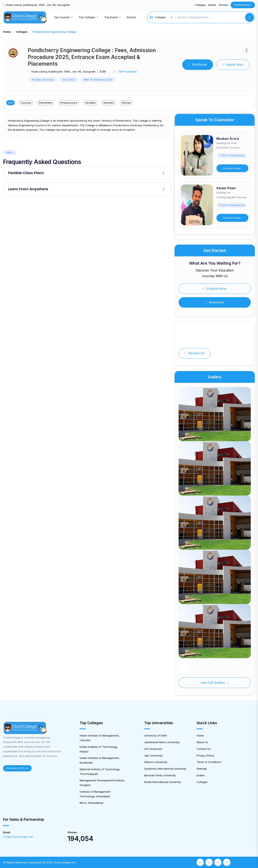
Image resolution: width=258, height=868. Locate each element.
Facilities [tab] (90, 103)
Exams (212, 5)
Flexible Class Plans (26, 173)
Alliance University (156, 762)
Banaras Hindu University (160, 775)
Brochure (198, 65)
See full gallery (215, 683)
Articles (223, 5)
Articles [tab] (126, 103)
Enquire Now (214, 289)
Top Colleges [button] (87, 17)
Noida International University (163, 782)
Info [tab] (10, 103)
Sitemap (202, 769)
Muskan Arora (228, 139)
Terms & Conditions (209, 762)
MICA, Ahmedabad (91, 803)
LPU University (153, 749)
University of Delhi (156, 735)
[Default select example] (164, 17)
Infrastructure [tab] (69, 103)
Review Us (195, 353)
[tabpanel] (87, 127)
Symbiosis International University (165, 769)
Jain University (153, 755)
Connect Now (233, 168)
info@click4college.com (18, 837)
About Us (202, 742)
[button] (183, 662)
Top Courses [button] (62, 17)
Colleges (200, 5)
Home (7, 32)
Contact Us (204, 749)
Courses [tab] (26, 103)
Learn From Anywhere (28, 189)
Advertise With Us (17, 768)
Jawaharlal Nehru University (162, 742)
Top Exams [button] (111, 17)
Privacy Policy (205, 755)
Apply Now (232, 65)
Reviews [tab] (109, 103)
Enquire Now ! (243, 5)
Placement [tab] (46, 103)
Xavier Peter (226, 188)
